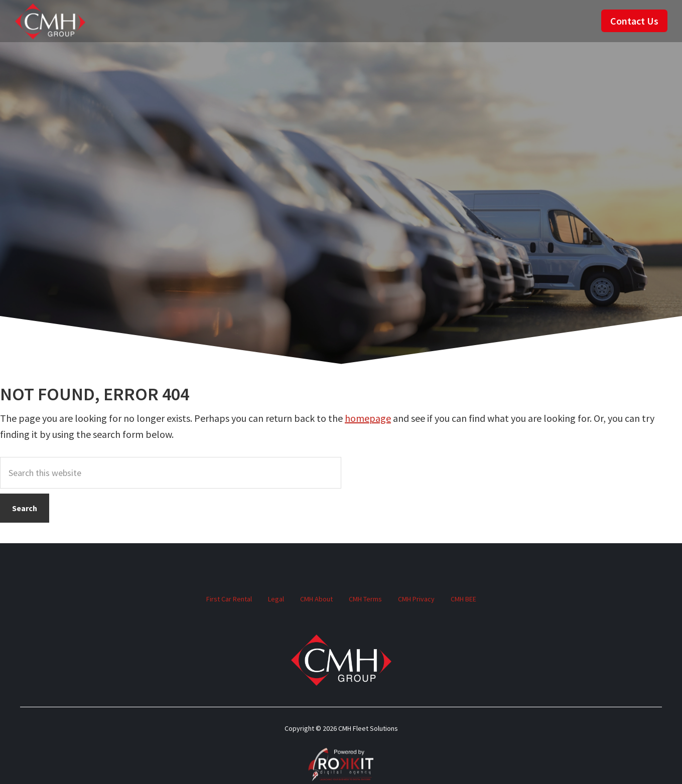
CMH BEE (463, 599)
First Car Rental (229, 599)
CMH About (316, 599)
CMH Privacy (416, 599)
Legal (276, 599)
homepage (368, 418)
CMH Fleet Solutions (50, 21)
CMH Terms (365, 599)
